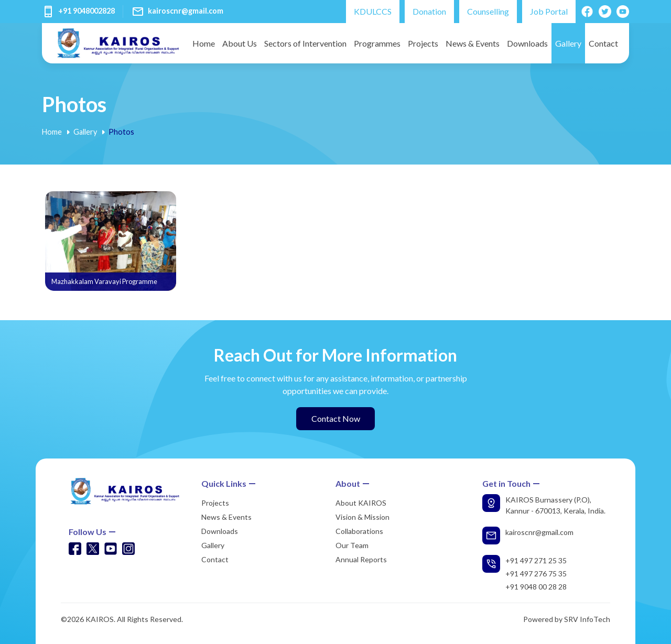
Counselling (488, 11)
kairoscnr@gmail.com (186, 11)
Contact (603, 43)
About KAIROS (361, 503)
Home (204, 43)
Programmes (377, 43)
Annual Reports (361, 559)
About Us (240, 43)
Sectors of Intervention (305, 43)
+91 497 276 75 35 (536, 574)
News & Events (473, 43)
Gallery (568, 43)
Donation (429, 11)
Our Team (352, 545)
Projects (423, 43)
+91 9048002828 (86, 11)
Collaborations (359, 531)
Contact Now (336, 418)
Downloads (527, 43)
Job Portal (549, 11)
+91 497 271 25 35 (536, 560)
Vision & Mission (362, 517)
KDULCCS (373, 11)
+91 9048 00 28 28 (536, 587)
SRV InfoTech (587, 619)
